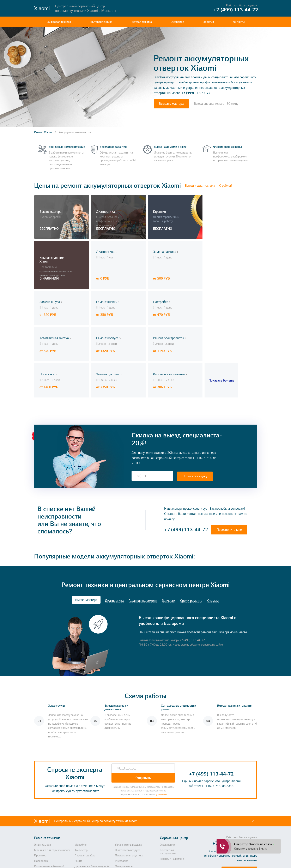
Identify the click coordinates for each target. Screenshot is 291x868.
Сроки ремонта (191, 542)
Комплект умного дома (89, 830)
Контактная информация (168, 793)
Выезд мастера (86, 541)
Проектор (40, 796)
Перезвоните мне (229, 471)
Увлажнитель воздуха (129, 786)
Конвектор (81, 791)
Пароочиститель (44, 819)
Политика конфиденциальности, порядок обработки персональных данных (178, 861)
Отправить (143, 719)
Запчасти (169, 542)
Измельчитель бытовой (49, 807)
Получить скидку (195, 417)
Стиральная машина (87, 825)
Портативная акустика (129, 796)
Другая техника (142, 22)
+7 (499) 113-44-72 (196, 93)
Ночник (39, 839)
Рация (78, 802)
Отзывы (213, 542)
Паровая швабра (85, 796)
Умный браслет (125, 839)
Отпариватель (124, 807)
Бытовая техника (101, 22)
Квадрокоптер (124, 825)
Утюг (118, 819)
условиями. (162, 735)
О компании (167, 786)
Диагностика (114, 542)
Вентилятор (41, 825)
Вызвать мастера (171, 104)
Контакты (239, 22)
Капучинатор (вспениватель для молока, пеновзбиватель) (53, 832)
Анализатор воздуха (128, 844)
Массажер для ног (86, 819)
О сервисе (177, 22)
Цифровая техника (59, 22)
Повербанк (41, 802)
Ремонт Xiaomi (43, 132)
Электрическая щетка (88, 839)
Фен (37, 844)
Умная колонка (124, 830)
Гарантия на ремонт (143, 542)
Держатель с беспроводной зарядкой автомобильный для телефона (93, 810)
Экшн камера (43, 786)
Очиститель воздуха (128, 791)
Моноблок (81, 786)
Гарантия (208, 22)
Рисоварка (122, 802)
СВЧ (77, 844)
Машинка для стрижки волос (52, 791)
